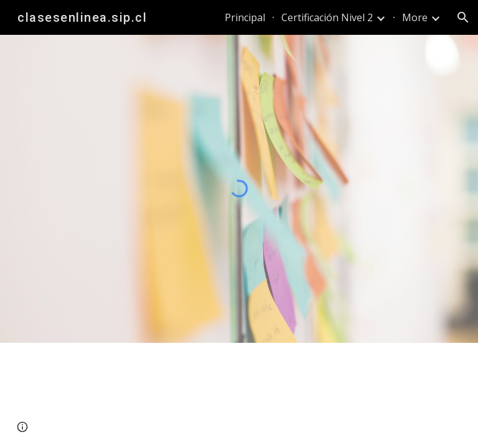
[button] (463, 17)
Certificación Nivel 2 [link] (327, 17)
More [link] (415, 17)
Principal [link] (245, 17)
